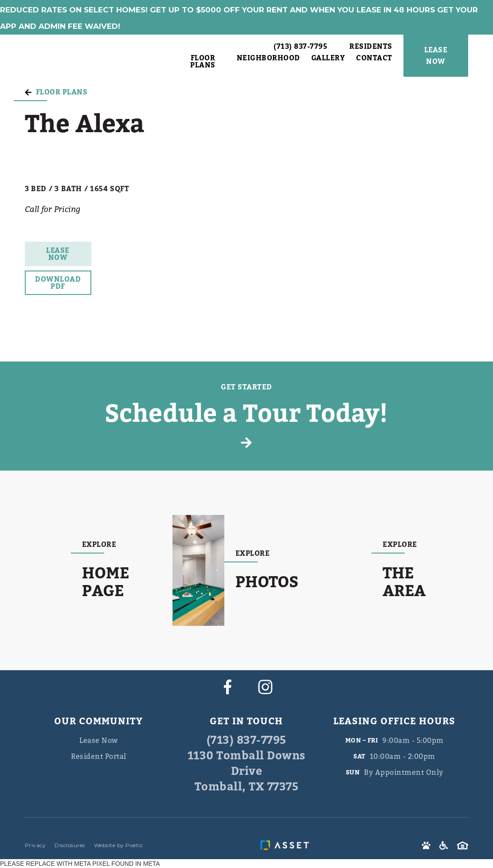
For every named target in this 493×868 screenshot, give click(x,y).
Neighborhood (268, 59)
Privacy (35, 845)
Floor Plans (203, 62)
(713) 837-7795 (246, 740)
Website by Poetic (119, 845)
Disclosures (70, 845)
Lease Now (58, 254)
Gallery (328, 59)
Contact (374, 59)
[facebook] (228, 687)
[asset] (287, 845)
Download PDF (58, 283)
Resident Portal (99, 756)
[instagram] (265, 687)
